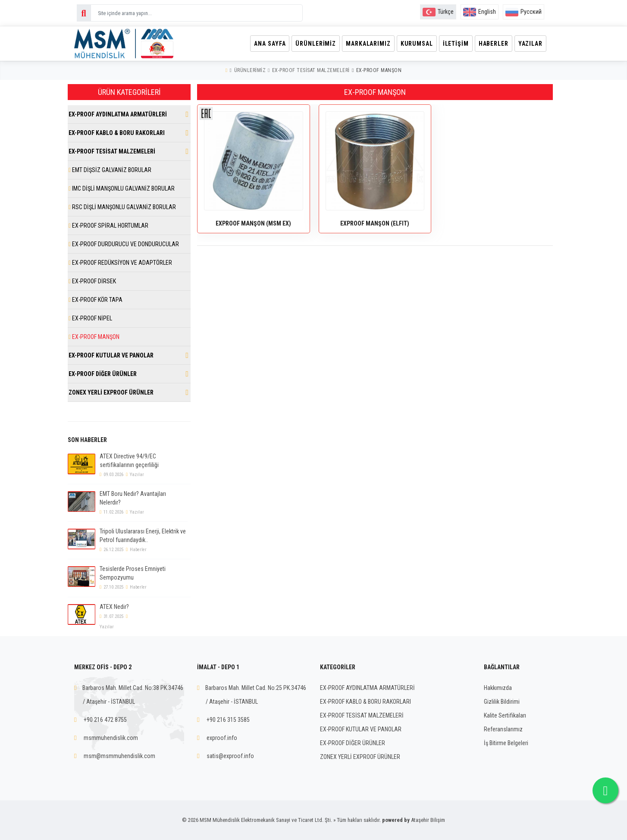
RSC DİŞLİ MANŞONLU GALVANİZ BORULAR (122, 207)
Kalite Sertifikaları (505, 715)
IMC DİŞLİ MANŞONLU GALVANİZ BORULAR (122, 188)
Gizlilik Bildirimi (502, 702)
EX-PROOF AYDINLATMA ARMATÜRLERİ (118, 114)
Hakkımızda (498, 688)
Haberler (491, 44)
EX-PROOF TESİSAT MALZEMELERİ (311, 70)
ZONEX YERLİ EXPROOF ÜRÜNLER (111, 392)
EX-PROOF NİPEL (90, 318)
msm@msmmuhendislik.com (119, 756)
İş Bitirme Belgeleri (506, 743)
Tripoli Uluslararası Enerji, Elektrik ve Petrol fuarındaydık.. (143, 536)
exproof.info (222, 738)
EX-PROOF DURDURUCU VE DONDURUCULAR (124, 244)
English (480, 12)
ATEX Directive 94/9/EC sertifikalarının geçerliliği (129, 461)
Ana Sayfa (261, 44)
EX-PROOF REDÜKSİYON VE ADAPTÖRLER (120, 263)
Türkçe (438, 12)
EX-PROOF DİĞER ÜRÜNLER (103, 374)
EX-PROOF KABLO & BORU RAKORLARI (117, 133)
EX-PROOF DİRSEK (92, 281)
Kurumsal (412, 44)
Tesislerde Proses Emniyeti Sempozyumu (133, 573)
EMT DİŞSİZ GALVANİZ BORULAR (110, 170)
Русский (524, 12)
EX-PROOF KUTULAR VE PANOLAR (111, 355)
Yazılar (530, 44)
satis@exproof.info (230, 756)
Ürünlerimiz (308, 44)
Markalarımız (362, 44)
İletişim (452, 44)
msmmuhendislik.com (111, 738)
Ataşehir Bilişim (428, 820)
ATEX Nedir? (114, 607)
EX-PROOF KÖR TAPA (96, 300)
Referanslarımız (503, 729)
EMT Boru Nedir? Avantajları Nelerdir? (133, 498)
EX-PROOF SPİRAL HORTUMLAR (108, 226)
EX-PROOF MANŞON (379, 70)
